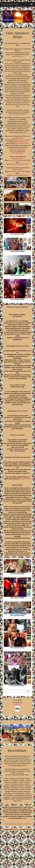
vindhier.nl (17, 704)
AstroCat (17, 829)
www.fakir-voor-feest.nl (23, 140)
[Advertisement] (17, 850)
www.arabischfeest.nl (17, 153)
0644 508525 (23, 160)
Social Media (17, 700)
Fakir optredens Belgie (10, 4)
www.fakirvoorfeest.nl (22, 144)
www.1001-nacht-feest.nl (17, 149)
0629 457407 (13, 160)
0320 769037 (19, 158)
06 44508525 (23, 171)
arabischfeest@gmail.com (20, 164)
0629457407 (13, 171)
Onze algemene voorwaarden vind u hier (17, 824)
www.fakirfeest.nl (17, 56)
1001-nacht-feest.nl (25, 479)
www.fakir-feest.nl (17, 138)
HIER (24, 818)
